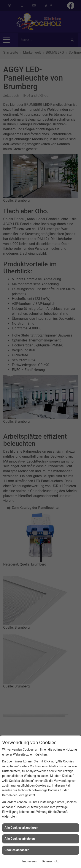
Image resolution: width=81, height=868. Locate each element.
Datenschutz (50, 861)
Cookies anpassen (17, 850)
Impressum (30, 861)
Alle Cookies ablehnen (20, 839)
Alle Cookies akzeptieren (21, 828)
